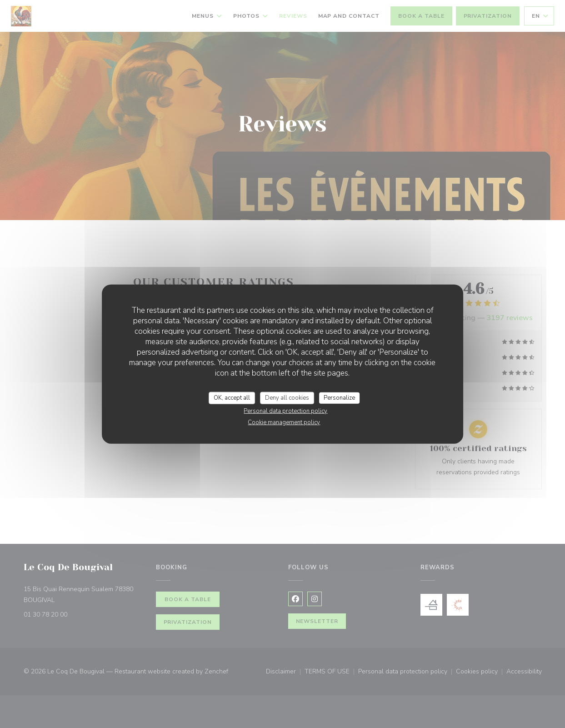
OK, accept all (232, 397)
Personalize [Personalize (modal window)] (339, 397)
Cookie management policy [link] (284, 422)
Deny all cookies (287, 397)
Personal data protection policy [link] (285, 411)
